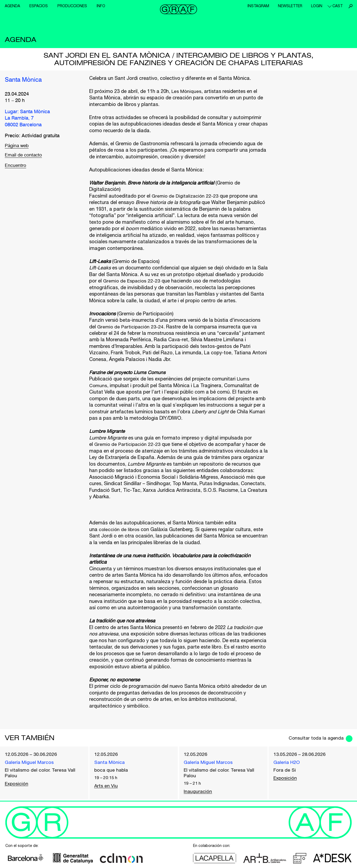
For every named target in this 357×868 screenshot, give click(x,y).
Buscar (350, 6)
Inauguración (198, 792)
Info (101, 6)
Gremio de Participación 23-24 (131, 327)
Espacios (39, 6)
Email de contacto (25, 156)
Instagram (258, 6)
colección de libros (120, 529)
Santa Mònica (25, 80)
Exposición (17, 785)
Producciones (72, 6)
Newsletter (290, 6)
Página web (18, 146)
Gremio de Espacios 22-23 (132, 281)
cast (338, 6)
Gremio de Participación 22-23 (128, 444)
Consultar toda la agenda (314, 738)
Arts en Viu (106, 786)
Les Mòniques (187, 91)
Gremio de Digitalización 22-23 (186, 196)
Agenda (12, 6)
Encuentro (16, 167)
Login (317, 6)
